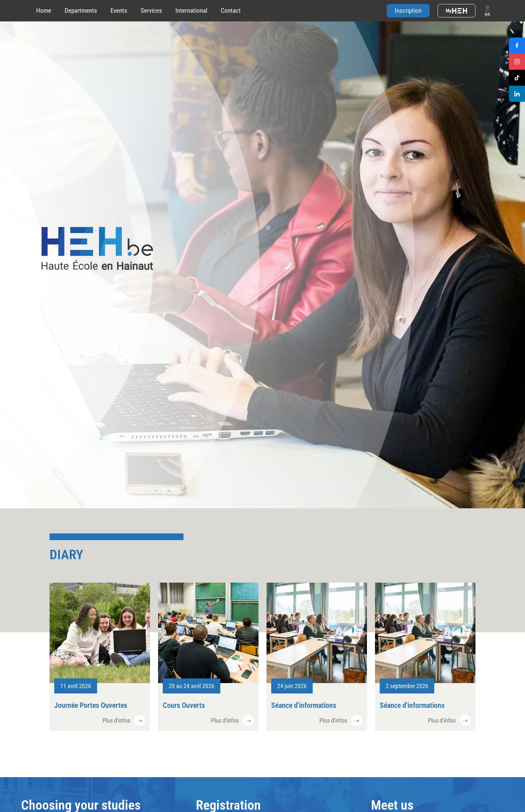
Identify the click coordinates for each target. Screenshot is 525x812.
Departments (81, 11)
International (191, 11)
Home (44, 11)
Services (151, 11)
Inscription (408, 11)
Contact (231, 11)
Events (119, 11)
